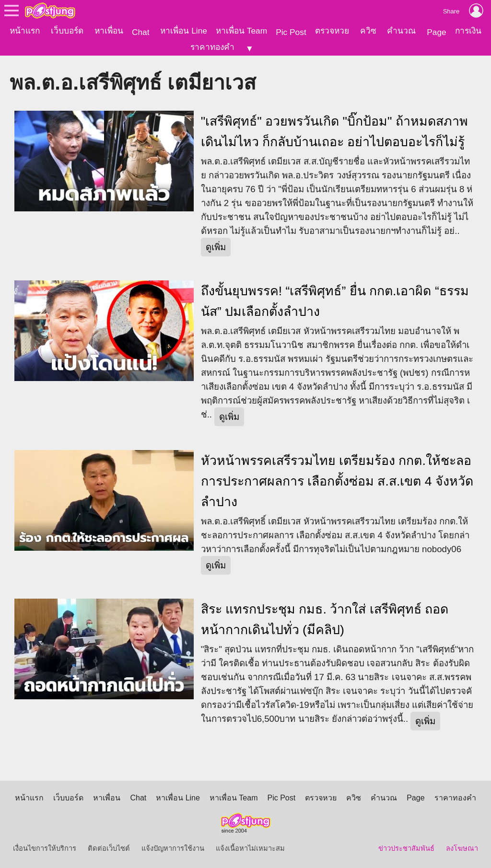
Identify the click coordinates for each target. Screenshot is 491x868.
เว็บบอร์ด (67, 31)
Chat (141, 32)
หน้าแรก (25, 31)
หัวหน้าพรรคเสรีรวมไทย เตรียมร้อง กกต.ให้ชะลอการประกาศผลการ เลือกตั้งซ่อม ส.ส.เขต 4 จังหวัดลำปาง (337, 481)
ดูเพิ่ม (216, 247)
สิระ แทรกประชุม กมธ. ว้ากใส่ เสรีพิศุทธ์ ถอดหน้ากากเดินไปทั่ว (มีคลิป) (325, 619)
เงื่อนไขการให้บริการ (45, 848)
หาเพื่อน (109, 31)
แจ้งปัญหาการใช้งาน (173, 848)
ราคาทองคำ (212, 47)
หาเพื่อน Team (241, 31)
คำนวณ (401, 31)
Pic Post (291, 32)
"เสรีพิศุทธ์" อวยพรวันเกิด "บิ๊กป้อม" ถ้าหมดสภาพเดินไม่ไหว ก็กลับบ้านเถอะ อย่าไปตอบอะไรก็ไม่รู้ (334, 132)
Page (436, 32)
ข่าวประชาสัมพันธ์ (406, 848)
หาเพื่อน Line (184, 31)
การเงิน (468, 31)
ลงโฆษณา (462, 848)
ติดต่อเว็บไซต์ (109, 848)
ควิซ (368, 31)
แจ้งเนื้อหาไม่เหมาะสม (250, 848)
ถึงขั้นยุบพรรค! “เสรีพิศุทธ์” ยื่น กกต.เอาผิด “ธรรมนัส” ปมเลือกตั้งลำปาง (335, 301)
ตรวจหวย (332, 31)
